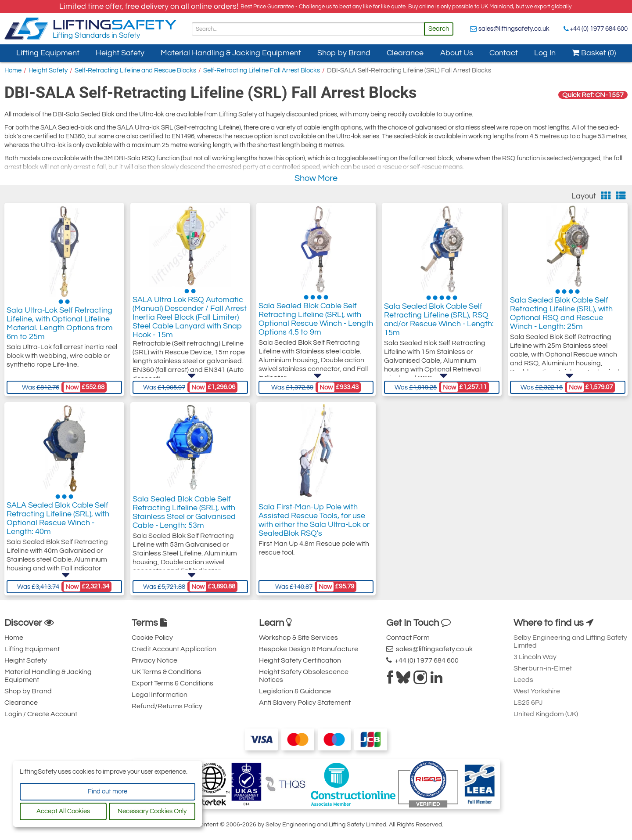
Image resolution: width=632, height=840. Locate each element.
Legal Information (160, 695)
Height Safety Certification (300, 660)
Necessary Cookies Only (152, 811)
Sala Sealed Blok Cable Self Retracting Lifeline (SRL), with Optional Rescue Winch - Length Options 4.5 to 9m (316, 328)
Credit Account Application (174, 649)
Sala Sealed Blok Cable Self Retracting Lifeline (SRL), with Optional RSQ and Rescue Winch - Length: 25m (561, 328)
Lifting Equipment (48, 53)
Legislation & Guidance (295, 691)
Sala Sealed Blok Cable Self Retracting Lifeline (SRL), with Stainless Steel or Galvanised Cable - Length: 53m (184, 523)
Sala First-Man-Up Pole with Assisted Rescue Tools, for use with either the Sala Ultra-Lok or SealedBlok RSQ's (314, 523)
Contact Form (408, 638)
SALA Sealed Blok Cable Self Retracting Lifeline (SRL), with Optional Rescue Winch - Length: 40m (58, 527)
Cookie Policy (152, 638)
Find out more (108, 791)
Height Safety (120, 53)
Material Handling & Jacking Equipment (231, 53)
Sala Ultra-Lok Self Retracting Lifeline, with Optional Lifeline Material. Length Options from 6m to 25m (60, 328)
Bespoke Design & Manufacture (309, 649)
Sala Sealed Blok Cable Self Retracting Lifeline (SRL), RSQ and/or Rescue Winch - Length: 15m (439, 328)
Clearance (405, 53)
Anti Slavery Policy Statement (305, 703)
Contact (504, 53)
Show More (316, 178)
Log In (545, 53)
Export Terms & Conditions (172, 683)
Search (439, 29)
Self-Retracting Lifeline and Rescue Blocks (135, 70)
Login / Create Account (41, 714)
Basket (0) (594, 53)
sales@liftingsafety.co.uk (514, 29)
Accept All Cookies (63, 811)
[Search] (308, 29)
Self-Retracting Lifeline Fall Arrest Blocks (262, 70)
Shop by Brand (344, 53)
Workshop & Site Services (298, 638)
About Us (457, 53)
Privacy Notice (154, 660)
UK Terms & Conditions (167, 672)
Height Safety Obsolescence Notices (304, 676)
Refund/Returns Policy (167, 706)
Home (13, 70)
